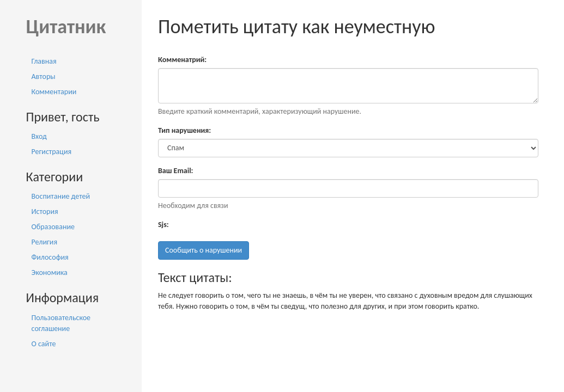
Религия (45, 242)
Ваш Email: (175, 171)
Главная (44, 61)
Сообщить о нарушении (204, 250)
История (45, 212)
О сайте (44, 344)
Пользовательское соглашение (61, 323)
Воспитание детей (61, 196)
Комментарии (54, 92)
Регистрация (52, 152)
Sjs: (163, 225)
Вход (39, 136)
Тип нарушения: (184, 130)
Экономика (50, 272)
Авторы (44, 76)
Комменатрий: (182, 60)
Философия (50, 257)
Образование (53, 227)
